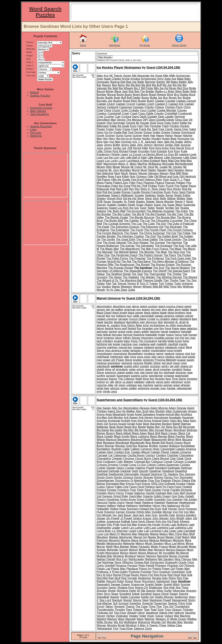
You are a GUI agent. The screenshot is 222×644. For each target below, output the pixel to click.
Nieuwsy (153, 173)
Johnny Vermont (154, 145)
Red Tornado (129, 578)
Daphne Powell (145, 468)
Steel (145, 600)
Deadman (155, 471)
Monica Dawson (176, 550)
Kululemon (103, 154)
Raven (135, 575)
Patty (132, 183)
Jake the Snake (173, 142)
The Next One (176, 252)
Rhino (172, 578)
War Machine (182, 616)
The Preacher (137, 258)
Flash (165, 126)
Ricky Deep (159, 189)
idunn (119, 338)
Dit (191, 120)
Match (186, 537)
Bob (131, 91)
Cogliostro (109, 462)
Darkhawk (174, 468)
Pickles (153, 186)
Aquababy (175, 418)
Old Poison (104, 180)
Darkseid (102, 471)
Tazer (143, 208)
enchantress (157, 325)
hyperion (109, 338)
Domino (159, 477)
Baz (99, 85)
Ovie (166, 180)
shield (100, 369)
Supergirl (148, 603)
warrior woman (163, 385)
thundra (160, 379)
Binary (169, 430)
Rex (137, 189)
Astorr (166, 421)
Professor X (104, 572)
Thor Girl (168, 606)
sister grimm (137, 369)
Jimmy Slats (128, 145)
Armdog (135, 79)
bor (113, 316)
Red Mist (102, 578)
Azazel (122, 424)
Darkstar (126, 471)
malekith (162, 344)
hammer (155, 332)
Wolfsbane (130, 622)
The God (150, 236)
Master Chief (173, 537)
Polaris (157, 569)
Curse (132, 465)
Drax (124, 325)
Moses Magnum (148, 553)
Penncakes (104, 186)
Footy (118, 129)
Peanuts (170, 183)
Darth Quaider (148, 117)
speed (121, 373)
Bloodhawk (122, 443)
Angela (160, 414)
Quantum (165, 572)
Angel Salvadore (145, 414)
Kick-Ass (161, 521)
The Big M (138, 214)
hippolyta (139, 335)
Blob (100, 443)
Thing (152, 606)
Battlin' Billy (186, 82)
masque (138, 347)
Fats (140, 126)
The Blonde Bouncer (142, 217)
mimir (182, 347)
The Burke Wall (113, 221)
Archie (126, 79)
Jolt (195, 518)
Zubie (132, 290)
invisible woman (164, 338)
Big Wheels (126, 88)
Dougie (145, 123)
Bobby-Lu (161, 91)
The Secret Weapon (177, 268)
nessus (180, 354)
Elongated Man (115, 484)
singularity (122, 369)
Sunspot (123, 603)
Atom (193, 421)
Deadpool (168, 471)
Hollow (114, 509)
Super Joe (160, 205)
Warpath (131, 619)
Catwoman (120, 455)
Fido (146, 126)
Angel (130, 414)
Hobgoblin (103, 509)
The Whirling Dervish (169, 277)
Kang (134, 521)
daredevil (185, 319)
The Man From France (154, 249)
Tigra (129, 610)
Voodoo (106, 287)
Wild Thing (170, 287)
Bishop (101, 433)
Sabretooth (163, 581)
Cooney (182, 110)
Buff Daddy (134, 98)
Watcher (150, 619)
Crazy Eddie (146, 113)
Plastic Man (118, 569)
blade (163, 313)
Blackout (111, 440)
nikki (126, 357)
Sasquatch (103, 584)
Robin (120, 581)
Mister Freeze (159, 547)
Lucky (114, 161)
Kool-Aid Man (129, 525)
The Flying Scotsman (152, 233)
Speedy (115, 597)
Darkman (187, 468)
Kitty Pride (113, 525)
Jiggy (100, 145)
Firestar (112, 490)
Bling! (171, 440)
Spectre (184, 594)
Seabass (150, 195)
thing (146, 379)
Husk (100, 512)
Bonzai (112, 95)
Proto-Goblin (120, 572)
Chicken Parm (174, 107)
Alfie (165, 76)
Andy (100, 79)
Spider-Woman (164, 597)
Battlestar (103, 427)
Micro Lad (170, 543)
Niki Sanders (166, 559)
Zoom (148, 629)
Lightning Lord (184, 528)
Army (161, 79)
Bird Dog (183, 88)
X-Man (141, 625)
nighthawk (103, 357)
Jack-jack (138, 515)
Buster (142, 101)
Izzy (135, 142)
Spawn (174, 594)
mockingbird (158, 351)
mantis (183, 344)
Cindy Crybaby (130, 110)
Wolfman (188, 287)
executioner (184, 325)
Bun (166, 98)
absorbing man (122, 306)
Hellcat (121, 506)
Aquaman (188, 418)
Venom (101, 616)
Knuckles (144, 151)
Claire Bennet (161, 458)
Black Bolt (154, 433)
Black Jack (121, 91)
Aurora (113, 424)
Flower (101, 129)
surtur (144, 376)
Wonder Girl (158, 622)
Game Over (181, 129)
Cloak (180, 458)
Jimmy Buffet (112, 145)
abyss (136, 306)
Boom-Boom (141, 95)
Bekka (151, 427)
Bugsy (145, 98)
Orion (191, 562)
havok (164, 332)
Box (135, 446)
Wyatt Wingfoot (127, 625)
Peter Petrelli (146, 566)
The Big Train (175, 214)
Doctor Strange (144, 477)
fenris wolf (121, 328)
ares (164, 310)
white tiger (103, 388)
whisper (185, 385)
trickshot (192, 379)
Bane (146, 424)
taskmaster (182, 376)
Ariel (140, 421)
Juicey (108, 148)
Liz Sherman (120, 531)
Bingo (173, 88)
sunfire (101, 376)
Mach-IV (115, 534)
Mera (188, 540)
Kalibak (126, 521)
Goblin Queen (162, 496)
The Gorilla (108, 239)
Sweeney (103, 208)
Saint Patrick (187, 192)
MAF (100, 164)
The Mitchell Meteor (126, 252)
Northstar (108, 562)
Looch (101, 161)
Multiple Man (105, 556)
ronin (184, 363)
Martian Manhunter (121, 537)
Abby (100, 76)
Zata (117, 290)
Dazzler (144, 471)
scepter (145, 366)
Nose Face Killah (118, 176)
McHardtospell (184, 164)
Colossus (157, 462)
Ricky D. (146, 189)
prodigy (138, 360)
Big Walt (113, 88)
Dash (135, 471)
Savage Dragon (120, 584)
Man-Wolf (189, 534)
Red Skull (114, 578)
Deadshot (181, 471)
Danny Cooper (125, 468)
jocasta (118, 341)
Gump (128, 136)
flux (139, 328)
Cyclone (126, 117)
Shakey (101, 198)
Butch (151, 101)
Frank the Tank (148, 129)
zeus (114, 391)
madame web (147, 344)
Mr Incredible (167, 553)
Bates (174, 82)
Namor (141, 556)
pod (185, 357)
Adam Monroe (159, 408)
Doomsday (186, 477)
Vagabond (152, 613)
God (131, 132)
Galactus (139, 493)
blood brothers (176, 313)
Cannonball (167, 449)
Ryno (175, 192)
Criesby (159, 113)
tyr (107, 382)
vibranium (177, 382)
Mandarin (103, 537)
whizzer (115, 388)
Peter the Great (121, 186)
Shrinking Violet (126, 591)
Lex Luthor (136, 528)
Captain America (186, 449)
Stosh (189, 202)
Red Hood (174, 575)
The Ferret (137, 230)
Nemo (189, 170)
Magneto (144, 534)
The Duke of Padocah (181, 224)
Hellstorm (132, 506)
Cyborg (151, 465)
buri (130, 316)
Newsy (133, 173)
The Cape (142, 606)
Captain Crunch (126, 104)
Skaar (115, 594)
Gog (174, 496)
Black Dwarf (104, 313)
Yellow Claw (175, 625)
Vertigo (111, 616)
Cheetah (117, 458)
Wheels (147, 287)
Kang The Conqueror (144, 341)
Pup (177, 186)
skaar (148, 369)
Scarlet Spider (154, 584)
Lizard (132, 531)
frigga (175, 328)
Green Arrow (128, 499)
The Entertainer (120, 230)
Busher (118, 101)
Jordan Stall (172, 145)
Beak (112, 427)
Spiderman (181, 597)
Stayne (137, 600)
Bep (114, 85)
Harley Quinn (116, 503)
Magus (163, 534)
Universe (187, 284)
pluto (178, 357)
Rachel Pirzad (122, 575)
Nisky (185, 173)
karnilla (162, 341)
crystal (151, 319)
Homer (137, 139)
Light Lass (150, 528)
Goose (148, 132)
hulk (185, 335)
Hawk (138, 503)
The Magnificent (130, 249)
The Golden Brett (167, 236)
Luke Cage (169, 531)
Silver (141, 198)
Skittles (181, 198)
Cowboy (102, 113)
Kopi (153, 151)
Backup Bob (118, 82)
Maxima (125, 540)
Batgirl (177, 424)
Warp (121, 619)
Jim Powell (113, 518)
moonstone (120, 354)
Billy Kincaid (156, 430)
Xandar (171, 388)
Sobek (136, 594)
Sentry (112, 588)
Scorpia (185, 584)
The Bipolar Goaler (117, 217)
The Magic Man (109, 249)
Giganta (148, 496)
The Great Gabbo (147, 239)
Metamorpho (114, 543)
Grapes (166, 132)
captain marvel (184, 316)
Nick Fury (122, 559)
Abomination (131, 408)
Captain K (161, 104)
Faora (133, 487)
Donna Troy (171, 477)
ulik (112, 382)
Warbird (102, 619)
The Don (161, 224)
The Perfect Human (150, 255)
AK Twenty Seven (120, 76)
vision (122, 385)
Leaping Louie (188, 154)
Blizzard (187, 440)
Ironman (126, 142)
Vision (151, 616)
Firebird (187, 487)
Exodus (181, 484)
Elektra (186, 481)
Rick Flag (182, 578)
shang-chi (186, 366)
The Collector (126, 379)
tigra (168, 379)
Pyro (155, 572)
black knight (120, 313)
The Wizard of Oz (108, 280)
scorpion (155, 366)
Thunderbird (182, 606)
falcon (100, 328)
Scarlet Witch (172, 584)
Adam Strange (177, 408)
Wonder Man (175, 622)
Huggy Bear (169, 139)
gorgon (113, 332)
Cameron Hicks (150, 449)
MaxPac (142, 164)
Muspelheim (135, 354)
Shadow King (126, 588)
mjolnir (146, 351)
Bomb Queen (174, 443)
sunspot (111, 376)
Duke (168, 123)
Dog (109, 123)
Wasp (140, 619)
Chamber (173, 455)
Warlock (112, 619)
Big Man (129, 430)
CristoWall (171, 113)
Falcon (110, 487)
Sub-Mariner (104, 603)
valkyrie (150, 382)
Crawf (134, 113)
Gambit (150, 493)
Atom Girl (103, 424)
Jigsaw (101, 518)
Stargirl (127, 600)
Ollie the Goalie (121, 180)
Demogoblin (132, 474)
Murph (136, 170)
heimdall (186, 332)
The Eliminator (173, 227)
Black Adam (139, 433)
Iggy (106, 142)
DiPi (145, 120)
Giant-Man (136, 496)
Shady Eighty (182, 195)
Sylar (189, 603)
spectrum (111, 373)
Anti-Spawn (131, 418)
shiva (108, 369)
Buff (124, 98)
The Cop (136, 224)
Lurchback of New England (143, 161)
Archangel (114, 421)
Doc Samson (187, 474)
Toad (154, 610)
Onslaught (171, 562)
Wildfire (192, 619)
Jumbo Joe (119, 148)
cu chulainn (163, 319)
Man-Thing (175, 534)
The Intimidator (145, 246)
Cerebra (161, 455)
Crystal (124, 465)
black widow (152, 313)
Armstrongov (149, 79)
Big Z (137, 88)
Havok (129, 503)
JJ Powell (126, 518)
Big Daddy (116, 430)
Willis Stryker (105, 622)
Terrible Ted (172, 208)
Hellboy (111, 506)
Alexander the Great (150, 76)
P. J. (180, 180)
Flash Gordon (153, 490)
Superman (161, 603)
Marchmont (110, 164)
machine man (129, 344)
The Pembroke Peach (124, 255)
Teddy (151, 208)
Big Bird (146, 85)
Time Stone (179, 379)
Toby (108, 284)
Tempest (119, 606)
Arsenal (156, 421)
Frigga (129, 493)
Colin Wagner (125, 462)
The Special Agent (179, 271)
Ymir (116, 629)
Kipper (133, 151)
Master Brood (156, 537)
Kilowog (185, 521)
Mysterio (119, 556)
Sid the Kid (130, 198)
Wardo (116, 287)
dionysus (151, 322)
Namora (151, 556)
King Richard (121, 151)
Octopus (141, 176)
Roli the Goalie (112, 192)
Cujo (118, 117)
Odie (150, 176)
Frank (135, 129)
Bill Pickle (147, 88)
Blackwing (124, 440)
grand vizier (125, 332)
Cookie (152, 110)
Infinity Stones (132, 338)
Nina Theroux (183, 559)
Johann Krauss (142, 518)
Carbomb (113, 107)
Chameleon (186, 455)
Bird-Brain (180, 430)
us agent (128, 382)
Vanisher (190, 613)
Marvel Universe (109, 298)
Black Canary (169, 433)
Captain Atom (105, 452)
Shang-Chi (141, 588)
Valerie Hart (166, 613)
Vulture (169, 616)
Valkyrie (179, 613)
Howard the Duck (150, 509)
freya (168, 328)
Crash (126, 113)
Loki (147, 531)
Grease (176, 132)
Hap (153, 136)
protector (148, 360)
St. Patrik (129, 202)
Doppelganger (106, 481)
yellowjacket (184, 388)
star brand (146, 373)
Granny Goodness (108, 499)
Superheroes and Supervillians (120, 400)
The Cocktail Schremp (116, 224)
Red (113, 189)
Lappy (124, 154)
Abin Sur (117, 408)
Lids (122, 158)
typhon (101, 382)
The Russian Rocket (121, 268)
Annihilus (186, 414)
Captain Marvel (140, 452)
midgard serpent (154, 347)
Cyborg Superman (168, 465)
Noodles (102, 176)
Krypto (166, 525)
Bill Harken (141, 430)
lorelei (117, 344)
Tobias (101, 284)
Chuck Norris (143, 458)
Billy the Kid (161, 88)
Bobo (171, 91)
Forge (166, 490)
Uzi (99, 287)
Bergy (121, 85)
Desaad (145, 474)
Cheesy (159, 107)
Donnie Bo (133, 123)
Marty (133, 164)
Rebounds (103, 189)
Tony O (144, 284)
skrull (156, 369)
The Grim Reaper (138, 243)
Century (150, 455)
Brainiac (143, 446)
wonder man (158, 388)
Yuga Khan (126, 629)
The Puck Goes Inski (178, 258)
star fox (158, 373)
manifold (173, 344)
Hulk (165, 509)
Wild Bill (158, 287)
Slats (189, 198)
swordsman (156, 376)
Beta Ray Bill (174, 427)
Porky (161, 186)
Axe (174, 79)
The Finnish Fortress (180, 230)
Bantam (167, 424)
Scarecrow (138, 584)
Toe (114, 284)
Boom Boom (124, 95)
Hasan (178, 136)
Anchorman (183, 76)
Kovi (171, 151)
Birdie (192, 88)
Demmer (180, 117)
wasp (177, 385)
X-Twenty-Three (156, 625)
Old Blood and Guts (166, 176)
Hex (105, 139)
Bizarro (110, 433)
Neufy (125, 173)
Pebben (181, 183)
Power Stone (124, 360)
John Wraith (177, 518)
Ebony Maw (135, 325)
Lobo (140, 531)
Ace (106, 76)
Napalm (162, 170)
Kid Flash (173, 521)
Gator (193, 129)
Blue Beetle (153, 443)
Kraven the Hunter (149, 525)
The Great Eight (125, 239)
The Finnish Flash (155, 230)
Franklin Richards (181, 490)
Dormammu (122, 481)
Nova (118, 562)
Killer (145, 148)
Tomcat (122, 284)
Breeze (162, 95)
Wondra (112, 625)
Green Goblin (145, 499)
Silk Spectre (148, 591)
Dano (135, 117)
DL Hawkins (171, 474)
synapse (169, 376)
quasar (181, 360)
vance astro (163, 382)
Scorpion (102, 588)
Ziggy (124, 290)
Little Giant (190, 158)
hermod (128, 335)
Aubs (168, 79)
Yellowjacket (104, 629)
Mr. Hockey (175, 167)
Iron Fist (178, 512)
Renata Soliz (160, 578)
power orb (109, 360)
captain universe (107, 319)
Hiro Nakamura (171, 506)
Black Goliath (105, 436)
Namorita (162, 556)
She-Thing (182, 588)
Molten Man (146, 550)
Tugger (153, 284)
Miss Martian (122, 547)
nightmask (116, 357)
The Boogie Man (166, 217)
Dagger (111, 468)
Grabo (156, 132)
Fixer (133, 490)
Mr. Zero (114, 170)
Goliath (190, 496)
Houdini (156, 139)
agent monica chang (171, 306)
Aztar (139, 424)
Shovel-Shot (114, 198)
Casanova (125, 107)
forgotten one (150, 328)
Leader (116, 528)
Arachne (102, 421)
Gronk (101, 136)
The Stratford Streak (118, 274)
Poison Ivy (145, 569)
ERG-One (158, 484)
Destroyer (157, 474)
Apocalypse (161, 418)
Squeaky (118, 202)
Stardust (117, 600)
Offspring (128, 562)
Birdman (192, 430)
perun (161, 357)
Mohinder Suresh (117, 550)
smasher (165, 369)
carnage (123, 319)
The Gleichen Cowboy (130, 236)
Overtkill (110, 566)
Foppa (126, 129)
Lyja (106, 534)
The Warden (148, 277)
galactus (192, 328)
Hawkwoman (187, 503)
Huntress (191, 509)
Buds (117, 98)
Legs (100, 158)
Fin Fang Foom (172, 487)
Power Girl (168, 569)
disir (160, 322)
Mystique (130, 556)
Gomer (139, 132)
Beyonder (189, 427)
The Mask (175, 249)
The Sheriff (160, 271)
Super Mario (175, 205)
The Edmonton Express (125, 227)
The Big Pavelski (155, 214)
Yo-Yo (110, 290)
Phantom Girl (175, 566)
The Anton (182, 211)
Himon (156, 506)
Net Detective (105, 173)
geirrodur (102, 332)
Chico (187, 107)
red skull (167, 363)
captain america (164, 316)
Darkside (114, 471)
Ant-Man (102, 418)
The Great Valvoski (115, 243)
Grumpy (110, 136)
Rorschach (149, 581)
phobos (170, 357)
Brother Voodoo (159, 446)
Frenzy (120, 493)
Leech (125, 528)
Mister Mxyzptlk (178, 547)
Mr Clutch (136, 167)
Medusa (154, 540)
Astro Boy (176, 421)
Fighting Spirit (153, 487)
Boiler (186, 91)
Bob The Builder (144, 91)
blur (108, 316)
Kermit (137, 148)
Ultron (141, 613)
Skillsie (171, 198)
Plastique (132, 569)
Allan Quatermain (176, 411)
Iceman (120, 512)
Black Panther (177, 436)
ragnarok (127, 363)
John (140, 145)
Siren (100, 594)
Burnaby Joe (105, 101)
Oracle (182, 562)
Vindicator (122, 616)
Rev (131, 189)
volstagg (132, 385)
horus (178, 335)
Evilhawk (170, 484)
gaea (183, 328)
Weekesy (127, 287)
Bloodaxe (109, 443)
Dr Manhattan (139, 481)
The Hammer (174, 243)
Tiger (182, 280)
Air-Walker (128, 411)
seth (177, 366)
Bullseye (175, 446)
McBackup (155, 164)
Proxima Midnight (166, 360)
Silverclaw (179, 591)
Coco (143, 110)
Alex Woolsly (157, 411)
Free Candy (166, 129)
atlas (171, 310)
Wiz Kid (118, 622)
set (172, 366)
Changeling (104, 458)
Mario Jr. (123, 164)
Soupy (107, 202)
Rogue (129, 581)
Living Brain (104, 531)
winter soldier (129, 388)
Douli (153, 123)
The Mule (161, 252)
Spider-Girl (147, 597)
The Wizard (190, 277)
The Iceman (127, 246)
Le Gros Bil (171, 154)
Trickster (188, 610)
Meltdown (166, 540)
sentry (165, 366)
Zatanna (139, 629)
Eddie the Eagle (119, 126)
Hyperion (109, 512)
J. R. (141, 142)
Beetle (142, 427)
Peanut (160, 183)
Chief (100, 110)
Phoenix (189, 566)
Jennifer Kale (167, 515)
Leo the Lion (111, 158)
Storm (192, 600)
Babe (180, 79)
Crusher (109, 117)
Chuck (116, 110)
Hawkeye (148, 503)
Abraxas (144, 408)
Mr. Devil (149, 167)
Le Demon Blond (153, 154)
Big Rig (177, 85)
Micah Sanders (154, 543)
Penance (121, 566)
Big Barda (103, 430)
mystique (149, 354)
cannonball (147, 316)
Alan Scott (142, 411)
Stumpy (101, 205)
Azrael (131, 424)
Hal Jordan (190, 499)
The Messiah (105, 252)
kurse (178, 341)
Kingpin (101, 525)
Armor (147, 421)
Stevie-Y (180, 202)
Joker (188, 518)
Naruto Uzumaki (179, 556)
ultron (118, 382)
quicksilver (114, 363)
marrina (101, 347)
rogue (176, 363)
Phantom (161, 566)
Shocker (102, 591)
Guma (120, 136)
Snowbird (125, 594)
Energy (146, 484)
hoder (162, 335)
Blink (178, 440)
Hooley (146, 139)
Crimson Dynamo (108, 465)
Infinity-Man (144, 512)
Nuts (133, 176)
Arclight (126, 421)
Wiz (180, 287)
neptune (169, 354)
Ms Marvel (182, 553)
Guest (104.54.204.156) (163, 68)
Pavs (139, 183)
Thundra (120, 610)
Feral (141, 487)
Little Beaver (155, 158)
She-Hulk (169, 588)
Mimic (181, 543)
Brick (170, 95)
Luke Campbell (186, 531)
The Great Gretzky (170, 239)
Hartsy (169, 136)
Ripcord (111, 581)
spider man (132, 373)
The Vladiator (131, 277)
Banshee (156, 424)
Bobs (178, 91)
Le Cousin (135, 154)
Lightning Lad (166, 528)
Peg (189, 183)
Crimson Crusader (185, 462)
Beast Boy (131, 427)
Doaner (101, 123)
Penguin (133, 566)
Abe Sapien (104, 408)
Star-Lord (105, 600)
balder (185, 310)
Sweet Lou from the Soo (124, 208)
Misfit (109, 547)
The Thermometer (155, 274)
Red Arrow (160, 575)
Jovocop (186, 145)
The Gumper (157, 243)
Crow (100, 117)
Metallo (101, 543)
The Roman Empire (163, 265)
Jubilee (101, 521)
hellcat (107, 335)
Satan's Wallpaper (122, 195)
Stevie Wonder (165, 202)
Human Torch (177, 509)
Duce (160, 123)
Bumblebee (188, 446)
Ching (108, 110)
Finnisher (156, 126)
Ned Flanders (176, 170)
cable (136, 316)
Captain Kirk (176, 104)
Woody (101, 290)
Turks (178, 284)
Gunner (137, 136)
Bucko (101, 98)
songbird (177, 369)
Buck (192, 95)
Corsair (168, 462)
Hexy (112, 139)
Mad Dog (174, 161)
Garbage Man (164, 493)
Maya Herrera (140, 540)
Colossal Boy (142, 462)
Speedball (103, 597)
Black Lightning (140, 436)
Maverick (114, 540)
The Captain (131, 221)
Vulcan (159, 616)
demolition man (136, 322)
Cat (110, 455)
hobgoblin (151, 335)
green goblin (141, 332)
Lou (107, 161)
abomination (104, 306)
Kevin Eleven (147, 521)
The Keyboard (164, 246)
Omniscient (157, 562)
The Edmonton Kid (152, 227)
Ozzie (173, 180)
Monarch (160, 550)
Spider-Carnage (130, 597)
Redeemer (145, 578)
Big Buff (157, 85)
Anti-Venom (146, 418)
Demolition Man (106, 120)
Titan (147, 610)
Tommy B (133, 284)
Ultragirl (132, 613)
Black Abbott (123, 433)
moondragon (105, 354)
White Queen (178, 619)
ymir (99, 391)
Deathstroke (116, 474)
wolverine (144, 388)
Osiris (100, 566)
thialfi (139, 379)
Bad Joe (132, 82)
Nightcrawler (136, 559)
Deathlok (102, 474)
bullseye (121, 316)
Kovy (177, 151)
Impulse (131, 512)
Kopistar (162, 151)
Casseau (138, 107)
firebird (132, 328)
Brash (153, 95)
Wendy (137, 287)
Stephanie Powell (160, 600)
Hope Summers (129, 509)
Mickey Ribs (104, 167)
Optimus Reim (153, 180)
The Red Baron (141, 261)
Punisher (146, 572)
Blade (147, 440)
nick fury (190, 354)
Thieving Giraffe (153, 280)
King (152, 148)
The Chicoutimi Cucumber (167, 221)
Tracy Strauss (173, 610)
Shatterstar (156, 588)
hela (99, 335)
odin (154, 357)
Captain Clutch (106, 104)
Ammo (101, 414)
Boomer (110, 446)
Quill (189, 572)
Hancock (102, 503)
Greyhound (188, 132)
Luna (100, 534)
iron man (190, 338)
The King (179, 246)
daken (175, 319)
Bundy (173, 98)
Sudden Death (126, 205)
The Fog (171, 233)
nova (133, 357)
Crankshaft (114, 113)
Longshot (156, 531)
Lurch (122, 161)
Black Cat (184, 433)
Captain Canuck (186, 101)
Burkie (187, 98)
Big (128, 85)
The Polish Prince (117, 258)
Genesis (107, 496)
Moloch (134, 550)
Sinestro (191, 591)
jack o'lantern (105, 341)
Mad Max (186, 161)
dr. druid (180, 322)
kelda (171, 341)
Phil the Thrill (139, 186)
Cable (126, 449)
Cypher (101, 468)
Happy (160, 136)
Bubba (184, 95)
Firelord (101, 490)
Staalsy (141, 202)
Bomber (102, 95)
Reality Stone (152, 363)
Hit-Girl (185, 506)
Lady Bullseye (179, 525)
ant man (156, 310)
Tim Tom (191, 280)
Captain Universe (181, 452)
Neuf (117, 173)
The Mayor (189, 249)
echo (146, 325)
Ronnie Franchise (152, 192)
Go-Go (108, 132)
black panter (136, 313)
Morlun (124, 553)
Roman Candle (131, 192)
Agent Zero (115, 411)
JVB (130, 148)
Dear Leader (166, 117)
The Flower (131, 233)
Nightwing (151, 559)
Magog (154, 534)
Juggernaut (113, 521)
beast (194, 310)
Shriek (112, 591)
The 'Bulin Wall (116, 211)
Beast (120, 427)
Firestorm (123, 490)
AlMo (172, 76)
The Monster (147, 252)
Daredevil (161, 468)
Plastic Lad (104, 569)
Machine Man (129, 534)
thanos (113, 379)
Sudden (112, 205)
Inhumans (147, 338)
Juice (100, 148)
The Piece (170, 255)
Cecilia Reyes (136, 455)
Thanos (130, 606)
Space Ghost (161, 594)
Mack (164, 161)
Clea (173, 458)
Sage (174, 581)
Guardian (160, 499)
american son (132, 310)
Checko (149, 107)
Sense (169, 195)
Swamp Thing (176, 603)
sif (114, 369)
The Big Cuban (121, 214)
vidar (110, 385)
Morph (133, 553)
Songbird (146, 594)
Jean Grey (151, 515)
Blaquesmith (159, 440)
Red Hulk (187, 575)
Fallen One (122, 487)
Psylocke (134, 572)
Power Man (183, 569)
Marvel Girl (140, 537)
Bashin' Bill (163, 82)
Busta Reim (130, 101)
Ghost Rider (121, 496)
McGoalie (168, 164)
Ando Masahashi (116, 414)
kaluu (127, 341)
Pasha (108, 183)
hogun (170, 335)
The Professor (155, 258)
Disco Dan (182, 120)
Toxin (161, 610)
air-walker (117, 310)
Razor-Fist (146, 575)
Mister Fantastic (140, 547)
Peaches (149, 183)
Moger (116, 167)
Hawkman (172, 503)
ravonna (138, 363)
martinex (112, 347)
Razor (192, 186)
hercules (117, 335)
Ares (134, 421)
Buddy (109, 98)
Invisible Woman (162, 512)
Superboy (135, 603)
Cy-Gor (141, 465)
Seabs (161, 195)
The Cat (145, 221)
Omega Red (142, 562)
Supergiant (123, 376)
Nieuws (143, 173)
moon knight (174, 351)
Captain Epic (122, 452)
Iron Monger (104, 515)
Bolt (163, 443)
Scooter (139, 195)
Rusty (167, 192)
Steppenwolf (179, 600)
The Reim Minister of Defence (170, 261)
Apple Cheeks (112, 79)
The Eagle (103, 227)
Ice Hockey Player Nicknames (119, 68)
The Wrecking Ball (131, 280)
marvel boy (125, 347)
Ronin (138, 581)
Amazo (192, 411)
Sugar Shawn (145, 205)
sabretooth (103, 366)
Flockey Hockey (180, 126)
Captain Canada (165, 101)
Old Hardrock (188, 176)
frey (162, 328)
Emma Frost (133, 484)
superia (135, 376)
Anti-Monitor (115, 418)
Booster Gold (123, 446)
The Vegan (115, 277)
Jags (160, 142)
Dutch (175, 123)
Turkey (169, 284)
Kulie (184, 151)
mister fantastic (131, 351)
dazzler (108, 322)
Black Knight (122, 436)
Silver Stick (152, 198)
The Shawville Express (138, 271)
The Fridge (184, 233)
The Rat (126, 261)
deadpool (119, 322)
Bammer (150, 82)
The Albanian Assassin (160, 211)
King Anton (162, 148)
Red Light (122, 189)
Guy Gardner (175, 499)
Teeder (160, 208)
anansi (146, 310)
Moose (125, 167)
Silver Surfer (164, 591)
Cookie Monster (167, 110)
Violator (134, 616)
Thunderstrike (105, 610)
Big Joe (167, 85)
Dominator (119, 123)
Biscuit (101, 91)
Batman (186, 424)
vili (116, 385)
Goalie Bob (120, 132)
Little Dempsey (173, 158)
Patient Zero (121, 183)
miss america (113, 351)
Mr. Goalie (161, 167)
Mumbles (125, 170)
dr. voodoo (113, 325)
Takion (109, 606)
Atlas (186, 421)
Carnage (102, 455)
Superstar (189, 205)
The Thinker (174, 274)
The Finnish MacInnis (110, 233)
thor (152, 379)
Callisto (135, 449)
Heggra (101, 506)
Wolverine (144, 622)
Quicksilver (178, 572)
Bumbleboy (104, 449)
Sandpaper (104, 195)
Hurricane (183, 139)
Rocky (177, 189)
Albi (134, 76)
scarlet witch (131, 366)
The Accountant (136, 211)
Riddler (101, 581)
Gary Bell (179, 493)
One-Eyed (137, 180)
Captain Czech (145, 104)
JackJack (150, 142)
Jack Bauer (125, 515)
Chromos (129, 458)
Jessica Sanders (186, 515)
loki (110, 344)
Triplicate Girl (105, 613)
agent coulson (149, 306)
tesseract (102, 379)
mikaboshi (171, 347)
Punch (170, 186)
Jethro (188, 142)
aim (108, 310)
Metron (140, 543)
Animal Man (173, 414)
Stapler (150, 202)
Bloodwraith (137, 443)
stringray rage (184, 373)
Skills (163, 198)
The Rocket (142, 265)
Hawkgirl (160, 503)
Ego (157, 481)
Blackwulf (137, 440)
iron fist (179, 338)
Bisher (110, 91)
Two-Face (120, 613)
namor (160, 354)
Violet (143, 616)
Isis (115, 515)
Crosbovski (185, 113)
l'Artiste (115, 154)
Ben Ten (160, 427)
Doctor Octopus (124, 477)
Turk (161, 284)
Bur (180, 98)
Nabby (152, 170)
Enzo (133, 126)
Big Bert (136, 85)
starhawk (169, 373)
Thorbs (174, 280)
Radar (184, 186)
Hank (146, 136)
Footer (110, 129)
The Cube (149, 224)
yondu (107, 391)
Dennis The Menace (129, 120)
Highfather (145, 506)
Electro (176, 481)
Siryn (107, 594)
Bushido (117, 449)
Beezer (107, 85)
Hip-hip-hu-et (124, 139)
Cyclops (185, 465)
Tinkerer (138, 610)
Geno (100, 132)
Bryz (177, 95)
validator (139, 382)
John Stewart (160, 518)
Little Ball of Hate (136, 158)
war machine (146, 385)
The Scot (159, 268)
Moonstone (112, 553)
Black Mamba (159, 436)
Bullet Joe (156, 98)
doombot (169, 322)
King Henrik (177, 148)
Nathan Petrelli (106, 559)
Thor (166, 280)
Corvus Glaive (138, 319)
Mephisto (178, 540)
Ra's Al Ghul (104, 575)
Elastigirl (166, 481)
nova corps (144, 357)
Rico (170, 189)
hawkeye (174, 332)
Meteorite (129, 543)
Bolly (194, 91)
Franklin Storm (106, 493)
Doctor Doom (105, 477)
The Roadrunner (124, 265)
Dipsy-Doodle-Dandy (162, 120)
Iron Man (115, 142)
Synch (101, 606)
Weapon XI (163, 619)
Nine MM (175, 173)
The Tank (137, 274)
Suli (115, 603)
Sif (138, 591)
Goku (181, 496)
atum (178, 310)
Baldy (141, 82)
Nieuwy (164, 173)
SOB (100, 202)
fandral (109, 328)
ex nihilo (171, 325)
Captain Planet (160, 452)
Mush (144, 170)
